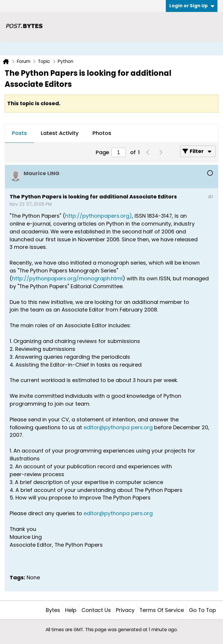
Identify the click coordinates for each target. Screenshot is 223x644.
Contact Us (96, 610)
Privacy (125, 610)
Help (71, 610)
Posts (19, 133)
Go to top (202, 610)
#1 (211, 197)
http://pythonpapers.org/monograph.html (67, 278)
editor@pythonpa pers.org (118, 427)
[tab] (19, 133)
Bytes (53, 610)
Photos (102, 133)
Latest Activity (60, 133)
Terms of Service (162, 610)
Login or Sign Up (192, 6)
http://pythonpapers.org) (99, 216)
